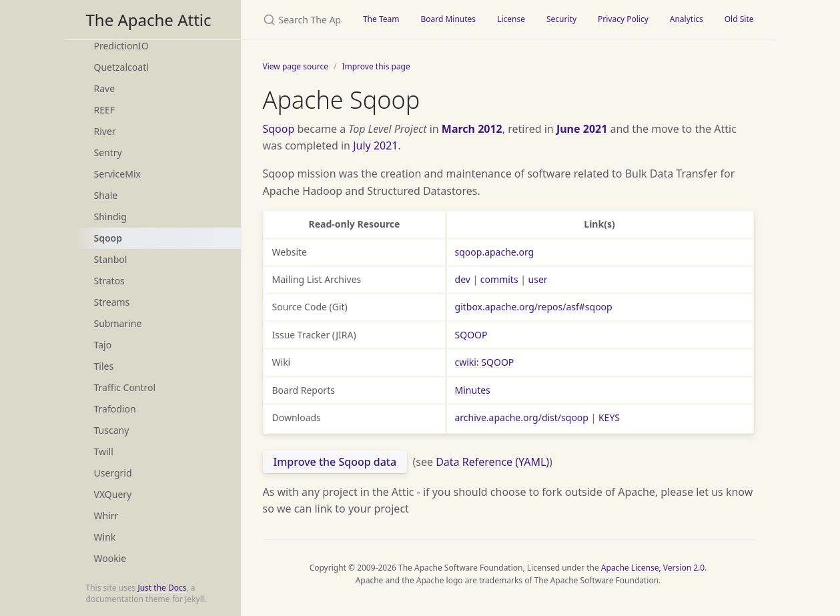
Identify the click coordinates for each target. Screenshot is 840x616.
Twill (104, 451)
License (511, 19)
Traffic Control (125, 387)
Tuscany (112, 430)
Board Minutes (448, 19)
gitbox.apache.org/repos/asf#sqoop (534, 307)
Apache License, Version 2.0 (653, 568)
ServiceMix (117, 174)
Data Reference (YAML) (492, 462)
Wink (105, 537)
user (538, 279)
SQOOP (471, 335)
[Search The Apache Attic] (297, 20)
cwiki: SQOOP (485, 362)
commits (499, 279)
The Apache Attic (149, 20)
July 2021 (375, 145)
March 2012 (472, 129)
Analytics (687, 19)
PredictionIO (121, 46)
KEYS (609, 417)
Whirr (106, 516)
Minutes (473, 390)
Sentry (108, 152)
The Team (381, 19)
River (105, 131)
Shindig (110, 217)
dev (463, 279)
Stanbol (111, 259)
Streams (112, 302)
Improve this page (376, 66)
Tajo (103, 345)
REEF (105, 110)
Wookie (110, 558)
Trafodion (115, 409)
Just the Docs (162, 588)
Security (561, 19)
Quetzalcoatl (121, 67)
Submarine (118, 323)
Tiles (104, 366)
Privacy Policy (623, 19)
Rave (105, 88)
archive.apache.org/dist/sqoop (522, 417)
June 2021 (582, 129)
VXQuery (113, 494)
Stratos (109, 281)
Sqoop (108, 238)
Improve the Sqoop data (335, 462)
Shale (106, 195)
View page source (296, 66)
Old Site (739, 19)
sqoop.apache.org (495, 252)
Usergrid (113, 473)
